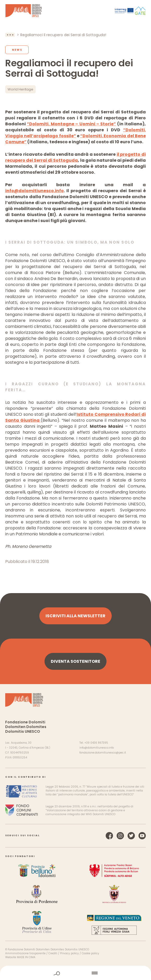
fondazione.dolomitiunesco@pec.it (103, 753)
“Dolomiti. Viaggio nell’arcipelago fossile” (75, 133)
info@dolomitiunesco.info (34, 191)
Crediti (53, 953)
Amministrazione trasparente (25, 953)
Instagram (120, 836)
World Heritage (20, 89)
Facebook (109, 836)
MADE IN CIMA (26, 957)
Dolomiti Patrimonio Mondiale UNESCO (24, 11)
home (76, 973)
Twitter (131, 836)
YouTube (142, 836)
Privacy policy (70, 953)
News (17, 50)
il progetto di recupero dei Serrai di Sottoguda (75, 157)
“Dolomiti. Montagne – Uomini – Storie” (71, 124)
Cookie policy (90, 953)
